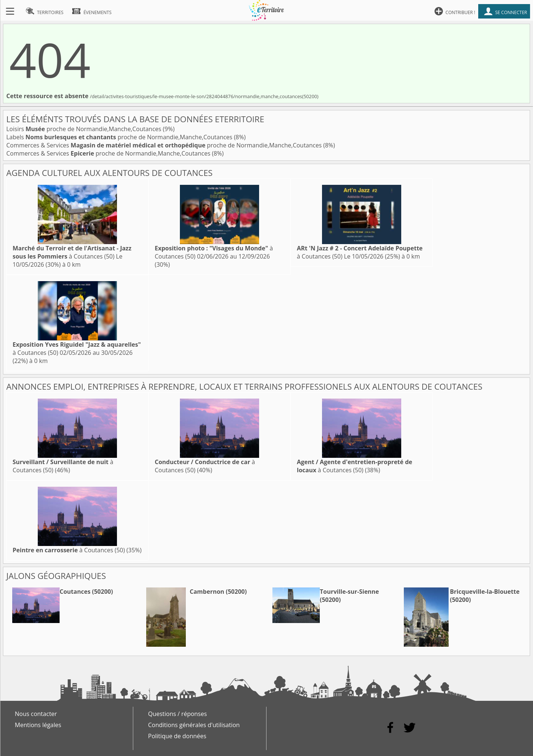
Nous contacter (36, 714)
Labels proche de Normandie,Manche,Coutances (120, 137)
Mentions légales (38, 725)
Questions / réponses (177, 714)
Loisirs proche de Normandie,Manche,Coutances (85, 129)
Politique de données (177, 736)
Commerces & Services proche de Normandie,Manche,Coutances (165, 145)
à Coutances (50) (72, 252)
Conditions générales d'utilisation (194, 725)
